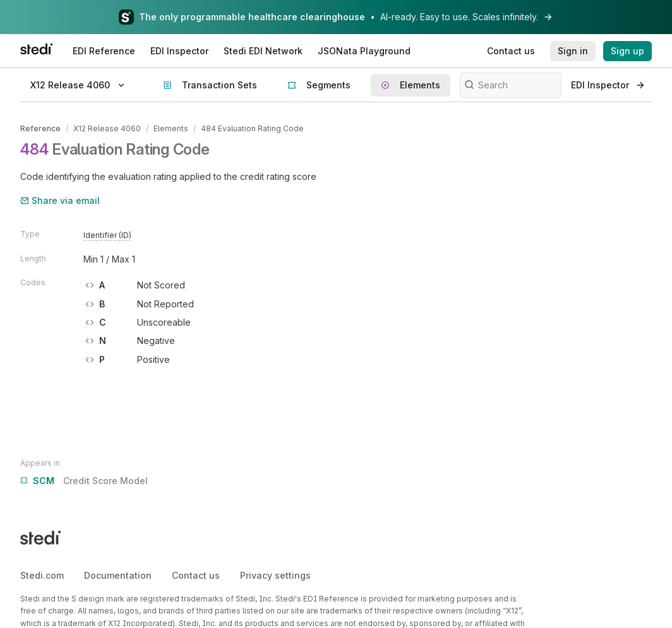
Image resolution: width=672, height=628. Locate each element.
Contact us (196, 575)
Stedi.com (42, 575)
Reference (40, 128)
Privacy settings (275, 575)
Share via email (60, 200)
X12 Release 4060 (107, 128)
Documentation (118, 575)
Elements (171, 128)
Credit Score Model (84, 481)
